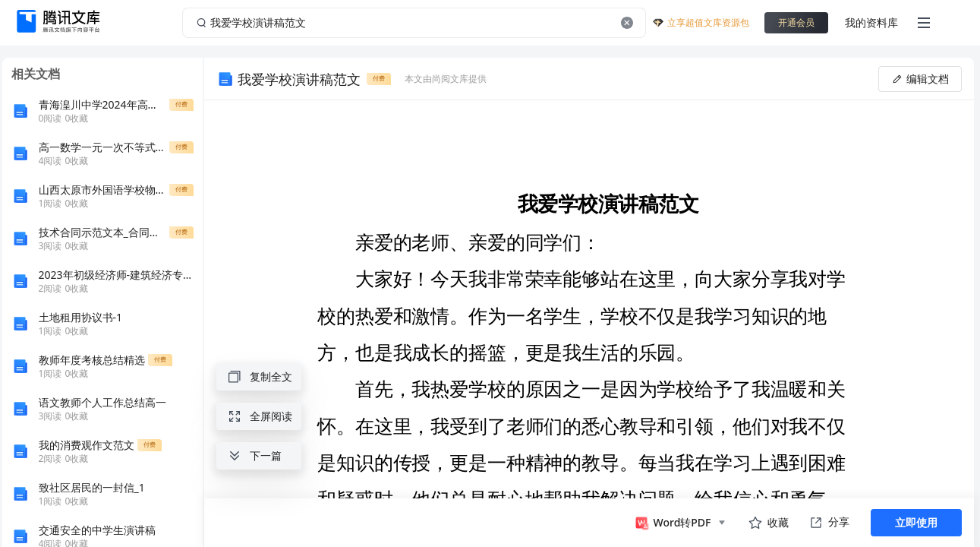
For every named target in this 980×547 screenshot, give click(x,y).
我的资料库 (871, 22)
